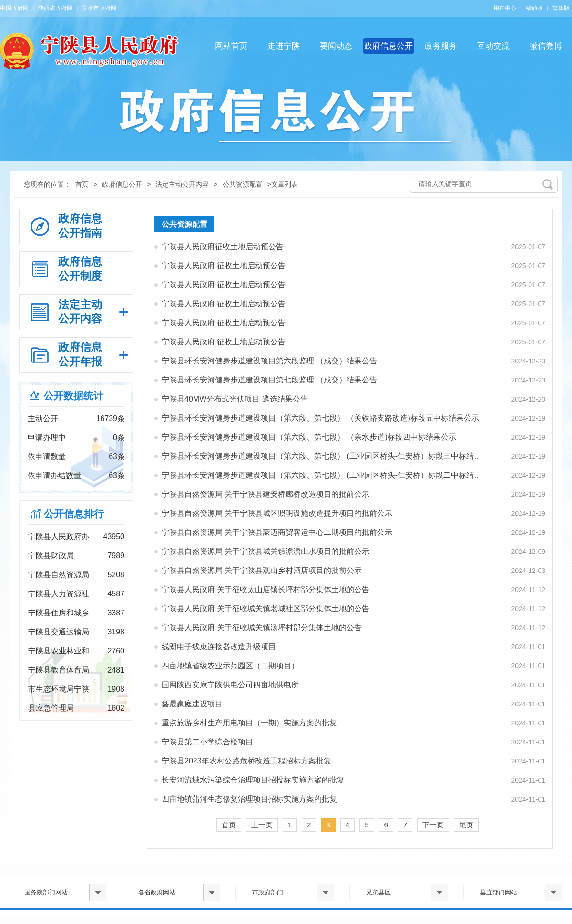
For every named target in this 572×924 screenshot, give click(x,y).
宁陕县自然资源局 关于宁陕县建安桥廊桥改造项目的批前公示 (266, 494)
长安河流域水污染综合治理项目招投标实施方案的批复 (253, 780)
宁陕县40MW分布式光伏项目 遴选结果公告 (235, 399)
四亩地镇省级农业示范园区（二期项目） (230, 666)
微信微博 (546, 46)
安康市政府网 (99, 8)
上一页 (262, 825)
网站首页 (231, 46)
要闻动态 (336, 46)
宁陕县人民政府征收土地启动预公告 (223, 246)
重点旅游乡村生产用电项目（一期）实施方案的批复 (249, 723)
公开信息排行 (74, 514)
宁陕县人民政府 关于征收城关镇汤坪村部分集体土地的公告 (262, 628)
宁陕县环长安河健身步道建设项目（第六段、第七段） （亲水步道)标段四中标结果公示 (309, 437)
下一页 (433, 825)
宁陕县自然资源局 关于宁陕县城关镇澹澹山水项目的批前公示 (266, 551)
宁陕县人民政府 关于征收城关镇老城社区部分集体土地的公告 (266, 608)
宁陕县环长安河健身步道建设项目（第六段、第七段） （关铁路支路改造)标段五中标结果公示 (320, 418)
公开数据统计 (73, 396)
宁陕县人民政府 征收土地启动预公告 (224, 266)
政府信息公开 (388, 46)
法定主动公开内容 (182, 184)
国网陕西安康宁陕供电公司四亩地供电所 (230, 685)
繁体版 (561, 8)
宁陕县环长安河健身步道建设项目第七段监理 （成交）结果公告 (269, 380)
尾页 (466, 825)
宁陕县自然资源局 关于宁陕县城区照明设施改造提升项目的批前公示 (277, 513)
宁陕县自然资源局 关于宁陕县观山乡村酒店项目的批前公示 (262, 570)
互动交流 (493, 46)
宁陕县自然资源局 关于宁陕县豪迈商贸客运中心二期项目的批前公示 (277, 532)
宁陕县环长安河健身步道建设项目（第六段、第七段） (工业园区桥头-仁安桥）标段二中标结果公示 (325, 475)
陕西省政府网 (55, 8)
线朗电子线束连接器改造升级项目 (219, 647)
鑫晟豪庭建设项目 (192, 704)
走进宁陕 (284, 46)
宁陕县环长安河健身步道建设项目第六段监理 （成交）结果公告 (269, 361)
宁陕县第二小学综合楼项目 (207, 742)
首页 (82, 184)
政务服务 (441, 46)
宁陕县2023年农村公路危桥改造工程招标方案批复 (246, 761)
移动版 (534, 8)
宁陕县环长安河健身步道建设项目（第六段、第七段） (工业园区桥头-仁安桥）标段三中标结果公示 (325, 456)
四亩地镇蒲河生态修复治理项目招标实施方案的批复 (249, 799)
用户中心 (505, 8)
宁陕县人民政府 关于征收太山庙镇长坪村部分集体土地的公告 (266, 589)
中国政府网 (14, 8)
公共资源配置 (243, 184)
